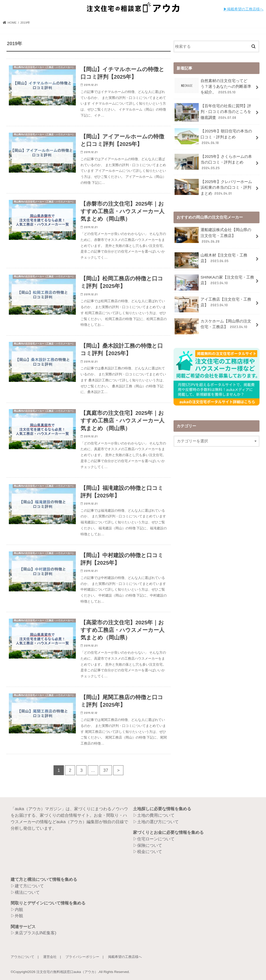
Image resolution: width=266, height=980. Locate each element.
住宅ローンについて (156, 839)
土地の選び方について (158, 822)
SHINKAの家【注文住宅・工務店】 (214, 282)
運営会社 (50, 957)
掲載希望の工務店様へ (125, 957)
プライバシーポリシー (82, 957)
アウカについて (22, 957)
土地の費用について (156, 815)
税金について (150, 851)
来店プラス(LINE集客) (36, 933)
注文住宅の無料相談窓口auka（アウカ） (67, 972)
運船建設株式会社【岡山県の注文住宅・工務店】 (213, 235)
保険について (150, 845)
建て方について (29, 886)
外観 (19, 916)
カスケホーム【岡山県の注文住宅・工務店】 (213, 326)
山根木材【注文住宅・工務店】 (211, 260)
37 (106, 770)
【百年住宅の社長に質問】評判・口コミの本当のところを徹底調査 (213, 112)
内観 (19, 909)
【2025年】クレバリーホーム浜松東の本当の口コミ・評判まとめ (213, 187)
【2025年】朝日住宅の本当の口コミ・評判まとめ (213, 137)
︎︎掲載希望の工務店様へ (245, 9)
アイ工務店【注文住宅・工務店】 (213, 304)
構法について (27, 892)
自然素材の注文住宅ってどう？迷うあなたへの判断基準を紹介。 (213, 86)
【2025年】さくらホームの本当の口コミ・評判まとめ (213, 162)
